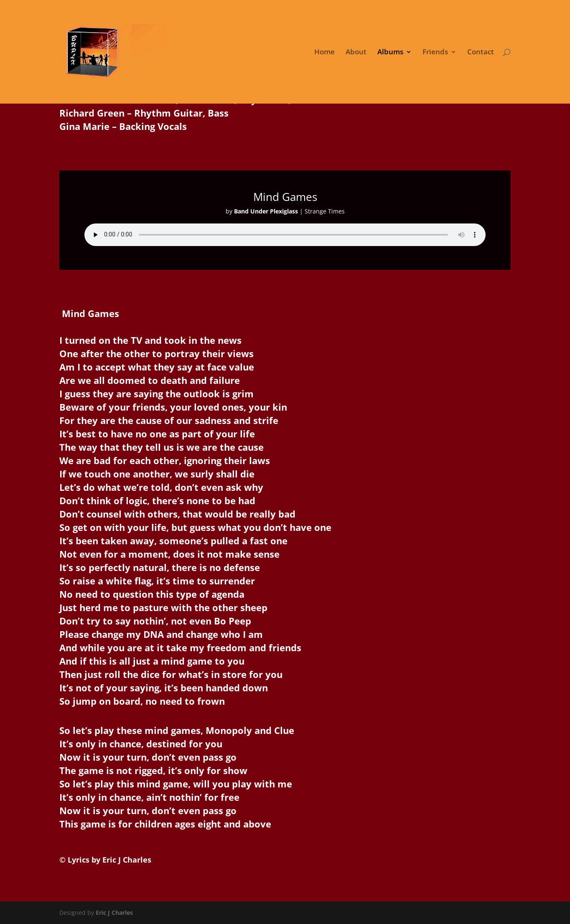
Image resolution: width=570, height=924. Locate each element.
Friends (435, 53)
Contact (481, 53)
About (356, 53)
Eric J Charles (113, 913)
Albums (390, 53)
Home (324, 53)
